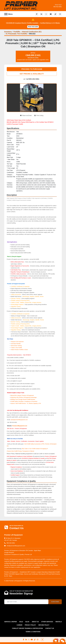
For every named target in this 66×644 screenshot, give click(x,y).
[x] (46, 14)
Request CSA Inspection (17, 342)
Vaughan (32, 296)
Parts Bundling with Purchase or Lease (21, 278)
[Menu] (6, 14)
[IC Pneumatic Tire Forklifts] (17, 34)
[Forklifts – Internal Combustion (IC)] (27, 32)
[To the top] (42, 640)
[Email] (26, 602)
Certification (24, 441)
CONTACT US (50, 628)
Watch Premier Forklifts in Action (19, 350)
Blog (27, 622)
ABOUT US (35, 622)
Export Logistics (40, 441)
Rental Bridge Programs (17, 304)
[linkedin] (41, 14)
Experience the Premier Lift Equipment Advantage (24, 397)
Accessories (31, 441)
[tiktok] (55, 14)
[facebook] (37, 14)
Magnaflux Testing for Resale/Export (20, 272)
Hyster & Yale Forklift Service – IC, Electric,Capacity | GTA (26, 403)
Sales (9, 441)
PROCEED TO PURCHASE (32, 69)
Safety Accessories (16, 294)
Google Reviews (9, 553)
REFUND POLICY (44, 625)
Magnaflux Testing (16, 306)
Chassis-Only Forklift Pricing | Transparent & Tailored (20, 451)
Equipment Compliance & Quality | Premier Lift (18, 555)
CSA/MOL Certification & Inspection (20, 286)
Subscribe (55, 602)
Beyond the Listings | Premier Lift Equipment (22, 395)
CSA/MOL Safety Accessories (18, 274)
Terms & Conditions (33, 632)
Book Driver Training (16, 346)
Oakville (37, 296)
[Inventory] (8, 32)
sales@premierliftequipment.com (19, 420)
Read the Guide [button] (33, 27)
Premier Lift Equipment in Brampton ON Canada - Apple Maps (23, 551)
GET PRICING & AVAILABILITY (32, 74)
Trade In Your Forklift (16, 348)
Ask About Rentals (16, 344)
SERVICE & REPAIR (10, 622)
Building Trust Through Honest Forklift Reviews (23, 399)
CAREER (19, 625)
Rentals (13, 441)
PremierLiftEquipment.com (20, 426)
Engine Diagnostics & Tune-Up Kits (20, 266)
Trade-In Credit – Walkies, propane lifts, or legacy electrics (26, 302)
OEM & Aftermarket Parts (17, 262)
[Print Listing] (39, 116)
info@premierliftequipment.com (16, 546)
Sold (21, 622)
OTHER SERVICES (47, 622)
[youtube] (51, 14)
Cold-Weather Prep (16, 270)
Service (18, 441)
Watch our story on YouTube (15, 439)
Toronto (42, 296)
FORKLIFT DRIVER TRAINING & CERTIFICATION (27, 628)
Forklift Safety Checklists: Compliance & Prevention (24, 401)
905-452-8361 (58, 7)
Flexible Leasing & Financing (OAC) (20, 300)
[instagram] (60, 14)
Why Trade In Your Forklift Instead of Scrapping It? (35, 449)
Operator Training (16, 298)
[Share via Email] (26, 116)
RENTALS (59, 622)
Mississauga (26, 296)
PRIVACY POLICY (30, 625)
